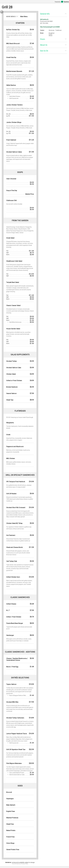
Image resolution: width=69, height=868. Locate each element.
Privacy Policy (25, 864)
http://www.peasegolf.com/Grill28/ (50, 27)
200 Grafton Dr (44, 19)
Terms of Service (16, 864)
